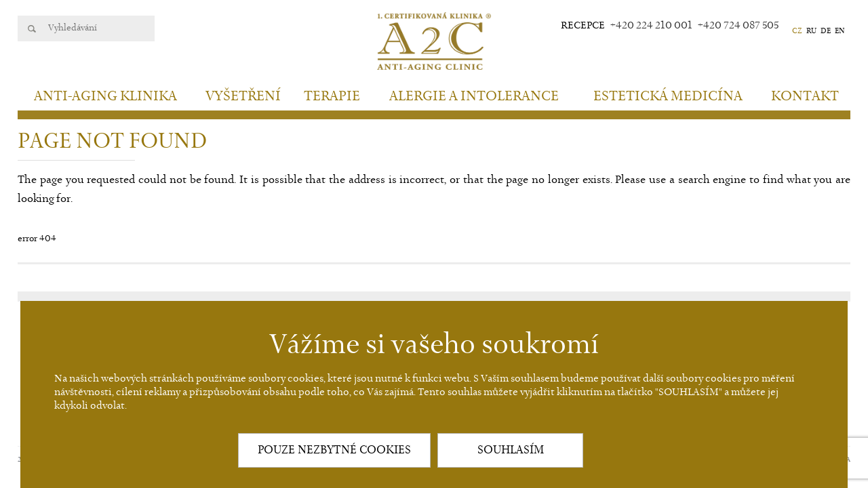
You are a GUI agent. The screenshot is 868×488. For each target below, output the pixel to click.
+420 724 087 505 (738, 26)
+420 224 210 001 (651, 26)
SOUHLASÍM (511, 450)
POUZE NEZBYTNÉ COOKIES (334, 450)
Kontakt (805, 96)
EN (840, 31)
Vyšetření (243, 96)
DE (826, 31)
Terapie (332, 96)
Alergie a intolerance (474, 96)
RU (811, 31)
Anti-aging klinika (105, 96)
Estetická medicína (668, 96)
